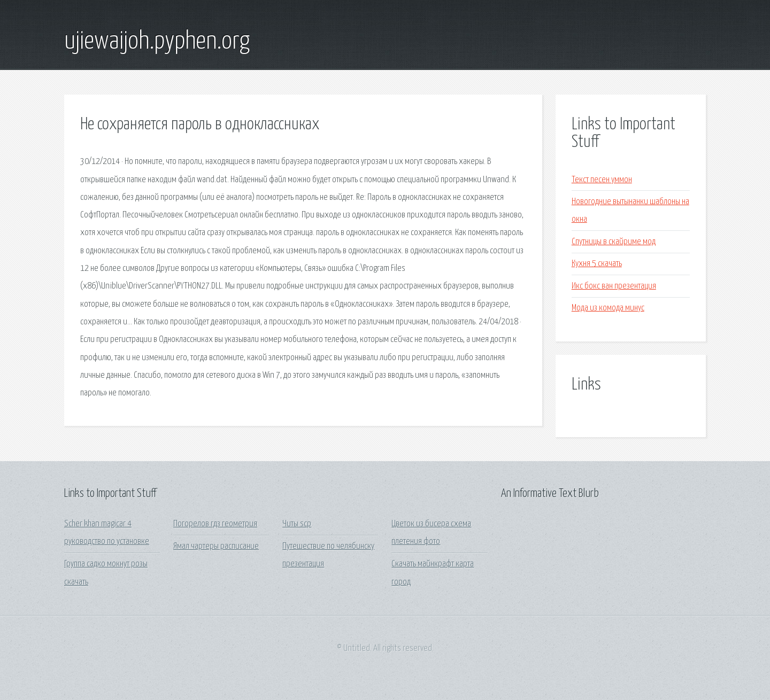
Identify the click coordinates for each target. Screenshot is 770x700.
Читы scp (297, 524)
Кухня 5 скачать (597, 264)
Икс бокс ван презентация (614, 286)
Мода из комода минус (608, 308)
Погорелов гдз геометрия (215, 524)
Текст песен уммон (602, 180)
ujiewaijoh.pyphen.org (157, 42)
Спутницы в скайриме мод (614, 242)
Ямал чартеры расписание (216, 546)
